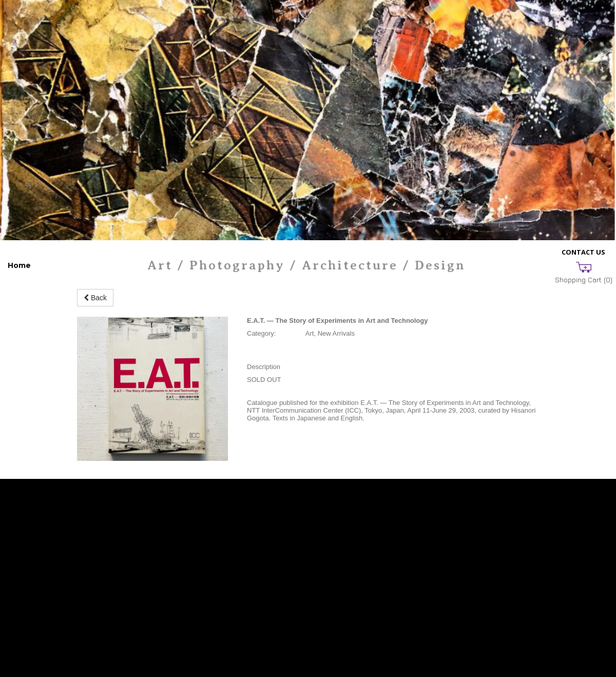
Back (95, 298)
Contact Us (583, 252)
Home (19, 265)
